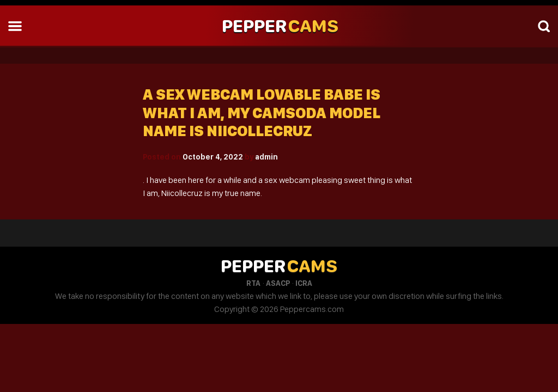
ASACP (278, 283)
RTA (253, 283)
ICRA (304, 283)
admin (266, 157)
